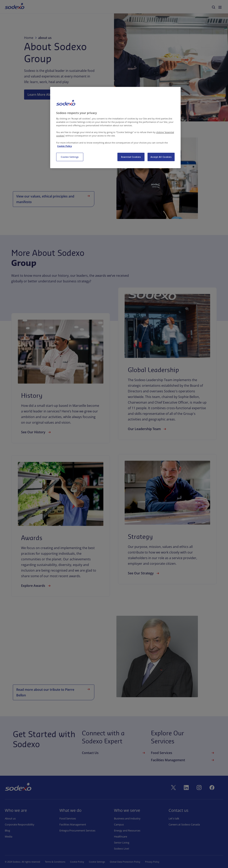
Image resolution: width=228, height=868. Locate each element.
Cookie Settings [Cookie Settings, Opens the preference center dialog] (70, 157)
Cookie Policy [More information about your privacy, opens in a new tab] (65, 146)
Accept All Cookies (161, 157)
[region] (115, 128)
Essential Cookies (131, 157)
